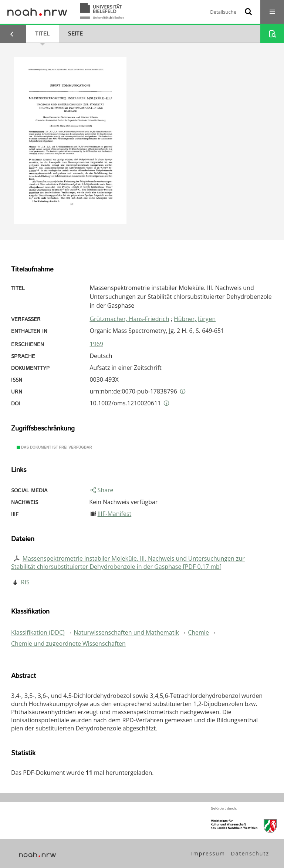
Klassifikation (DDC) (38, 632)
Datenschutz (250, 853)
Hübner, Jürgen (195, 319)
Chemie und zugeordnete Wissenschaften (68, 644)
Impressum (208, 853)
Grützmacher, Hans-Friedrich (129, 319)
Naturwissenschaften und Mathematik (126, 632)
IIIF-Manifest (115, 514)
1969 (96, 344)
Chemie (198, 632)
